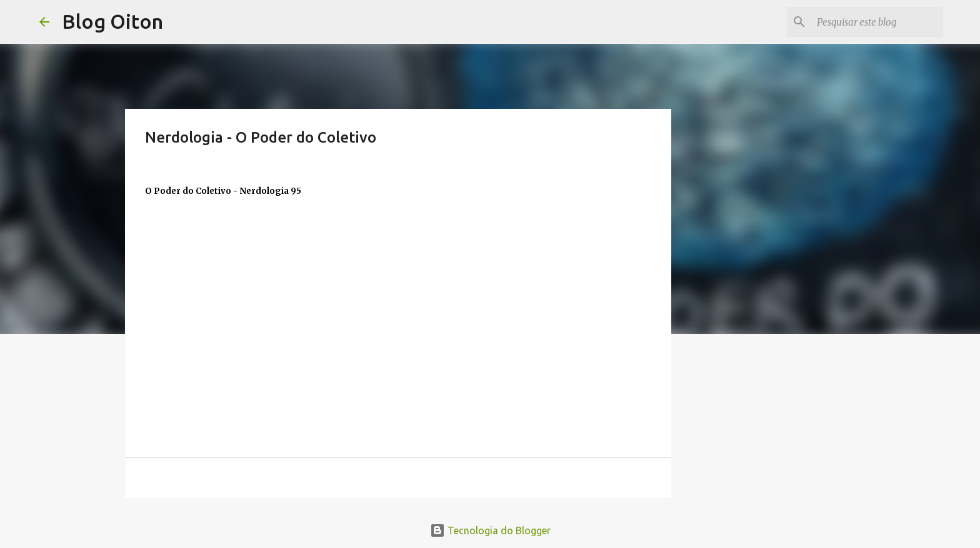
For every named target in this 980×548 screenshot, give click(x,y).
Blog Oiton (112, 21)
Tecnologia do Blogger (490, 530)
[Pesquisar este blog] (877, 22)
